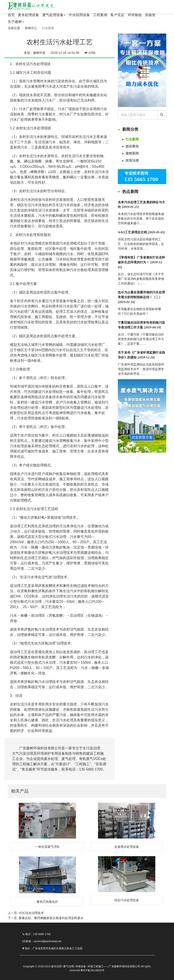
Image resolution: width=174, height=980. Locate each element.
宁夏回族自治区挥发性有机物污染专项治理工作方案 (141, 325)
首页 (11, 15)
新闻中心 (31, 28)
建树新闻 (132, 153)
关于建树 (16, 22)
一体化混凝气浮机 (47, 847)
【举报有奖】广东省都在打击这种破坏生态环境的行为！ (141, 262)
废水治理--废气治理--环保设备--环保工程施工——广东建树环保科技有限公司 (93, 962)
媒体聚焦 (132, 146)
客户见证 (117, 15)
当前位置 (14, 28)
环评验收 (135, 15)
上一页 (26, 913)
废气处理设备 (54, 15)
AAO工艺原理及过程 (141, 232)
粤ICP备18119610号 (91, 964)
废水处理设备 (28, 15)
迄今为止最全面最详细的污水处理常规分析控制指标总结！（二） (141, 297)
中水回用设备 (79, 15)
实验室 (150, 15)
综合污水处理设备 (127, 900)
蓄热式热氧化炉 (47, 902)
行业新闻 (132, 139)
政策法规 (132, 160)
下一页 (46, 918)
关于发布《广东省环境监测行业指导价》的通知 (141, 355)
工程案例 (100, 15)
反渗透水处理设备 (127, 847)
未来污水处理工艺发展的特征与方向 (141, 205)
